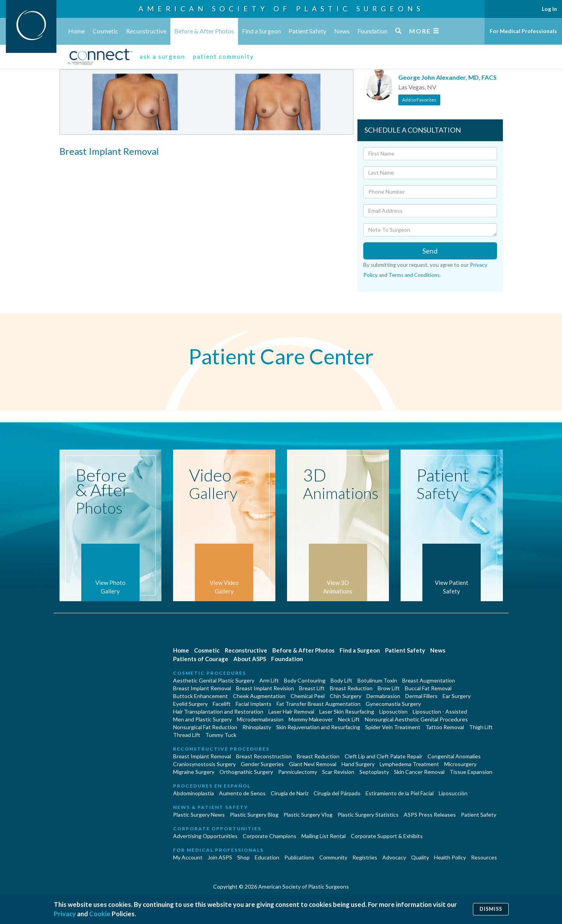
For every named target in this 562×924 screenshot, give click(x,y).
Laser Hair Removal (291, 711)
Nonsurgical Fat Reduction (205, 727)
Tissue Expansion (471, 772)
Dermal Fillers (421, 696)
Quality (420, 857)
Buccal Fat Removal (428, 688)
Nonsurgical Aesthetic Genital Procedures (416, 719)
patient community (223, 56)
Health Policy (450, 857)
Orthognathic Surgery (246, 772)
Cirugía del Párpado (337, 793)
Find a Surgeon (261, 31)
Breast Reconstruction (264, 756)
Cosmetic (105, 31)
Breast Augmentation (429, 680)
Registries (365, 857)
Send (430, 251)
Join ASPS (220, 857)
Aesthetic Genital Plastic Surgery (214, 680)
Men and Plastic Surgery (202, 719)
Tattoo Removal (445, 727)
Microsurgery (460, 764)
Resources (484, 857)
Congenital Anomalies (454, 756)
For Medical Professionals (523, 31)
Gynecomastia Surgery (393, 704)
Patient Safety (307, 31)
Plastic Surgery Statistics (368, 815)
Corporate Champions (270, 836)
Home (76, 31)
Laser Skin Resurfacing (347, 711)
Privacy (65, 914)
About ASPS (250, 659)
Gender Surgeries (262, 764)
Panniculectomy (298, 772)
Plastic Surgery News (199, 815)
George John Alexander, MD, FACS (447, 77)
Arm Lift (269, 680)
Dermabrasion (383, 696)
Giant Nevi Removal (313, 764)
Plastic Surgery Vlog (308, 815)
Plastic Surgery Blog (254, 815)
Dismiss (491, 909)
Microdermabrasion (260, 719)
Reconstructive (146, 31)
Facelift (222, 704)
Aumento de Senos (242, 793)
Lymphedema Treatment (409, 764)
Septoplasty (374, 772)
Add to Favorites (419, 100)
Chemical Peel (308, 696)
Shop (243, 857)
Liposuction (393, 711)
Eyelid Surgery (190, 704)
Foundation (372, 31)
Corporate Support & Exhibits (387, 836)
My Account (188, 857)
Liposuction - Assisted (440, 711)
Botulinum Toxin (377, 680)
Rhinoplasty (257, 727)
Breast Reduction (351, 688)
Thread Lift (187, 735)
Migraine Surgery (194, 772)
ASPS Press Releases (430, 815)
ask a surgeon (162, 56)
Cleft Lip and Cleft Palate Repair (383, 756)
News (342, 31)
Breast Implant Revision (265, 688)
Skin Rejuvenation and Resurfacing (318, 727)
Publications (299, 857)
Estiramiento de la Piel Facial (400, 793)
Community (333, 857)
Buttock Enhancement (200, 696)
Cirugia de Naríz (290, 793)
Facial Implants (254, 704)
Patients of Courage (201, 659)
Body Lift (341, 680)
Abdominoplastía (193, 793)
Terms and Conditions (414, 275)
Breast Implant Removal (202, 688)
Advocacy (394, 857)
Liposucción (453, 793)
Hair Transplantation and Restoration (218, 711)
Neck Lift (349, 719)
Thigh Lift (481, 727)
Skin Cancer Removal (419, 772)
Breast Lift (312, 688)
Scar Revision (338, 772)
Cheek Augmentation (259, 696)
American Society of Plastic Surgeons (281, 9)
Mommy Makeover (311, 719)
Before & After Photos (204, 31)
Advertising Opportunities (205, 836)
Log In (549, 9)
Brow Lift (389, 688)
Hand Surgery (358, 764)
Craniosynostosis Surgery (204, 764)
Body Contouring (305, 680)
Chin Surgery (346, 696)
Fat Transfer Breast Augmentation (319, 704)
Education (267, 857)
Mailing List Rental (324, 836)
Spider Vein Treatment (393, 727)
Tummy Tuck (221, 735)
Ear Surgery (457, 696)
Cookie (100, 914)
